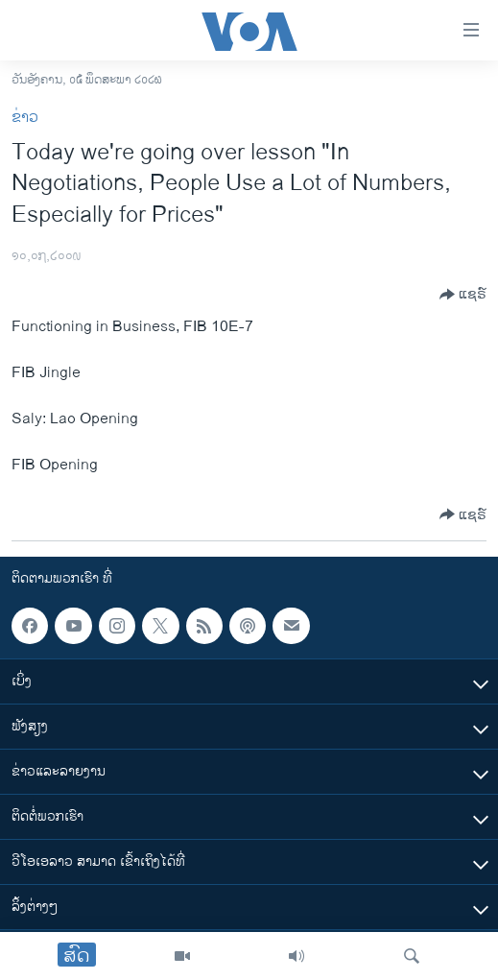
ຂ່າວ (25, 118)
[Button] (463, 295)
